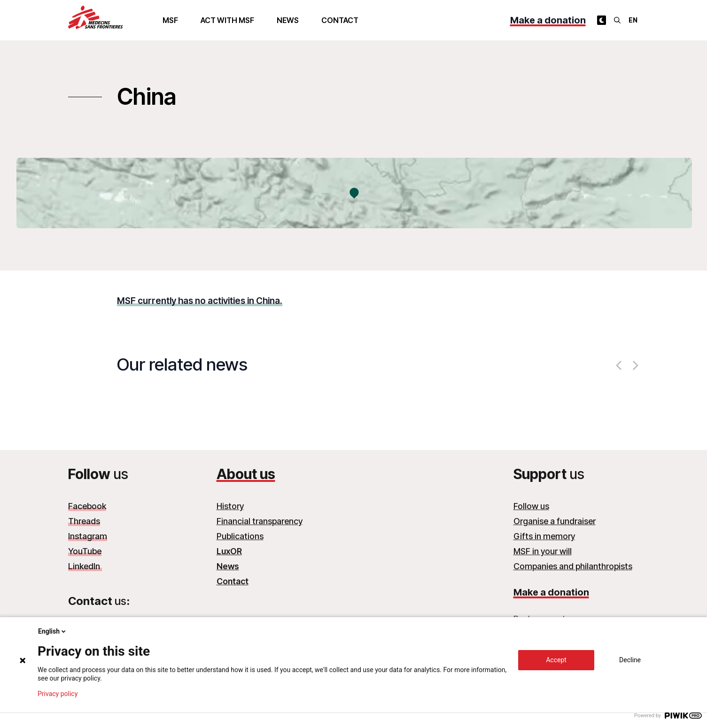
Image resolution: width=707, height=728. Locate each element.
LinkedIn (85, 566)
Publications (240, 536)
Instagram (88, 536)
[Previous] (620, 365)
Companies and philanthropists (573, 566)
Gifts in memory (544, 536)
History (230, 506)
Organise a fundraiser (555, 521)
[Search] (617, 20)
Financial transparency (260, 521)
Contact (340, 20)
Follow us (531, 506)
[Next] (635, 365)
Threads (84, 521)
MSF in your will (543, 551)
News (288, 20)
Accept (556, 660)
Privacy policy (58, 694)
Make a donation (548, 20)
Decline (630, 660)
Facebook (87, 506)
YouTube (85, 551)
